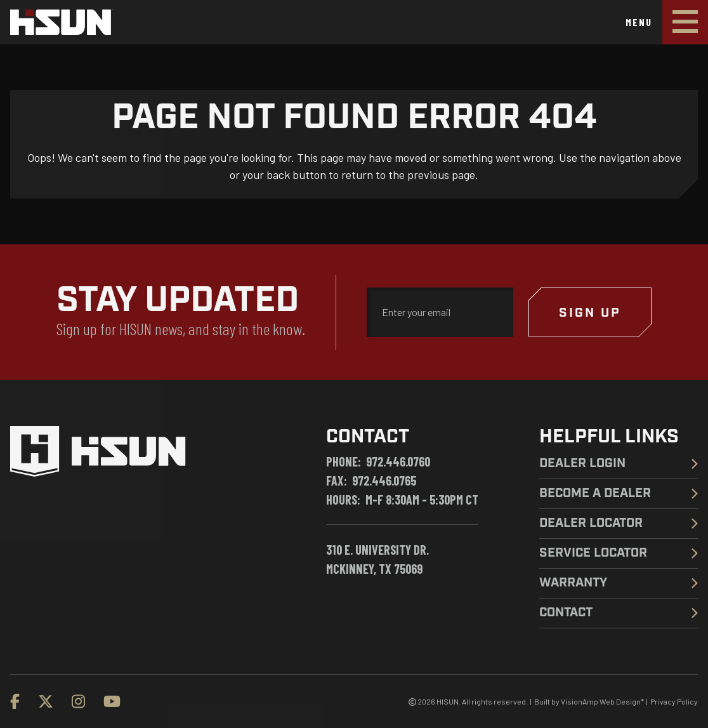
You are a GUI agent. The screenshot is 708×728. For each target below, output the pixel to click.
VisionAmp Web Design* (602, 701)
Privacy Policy (674, 701)
